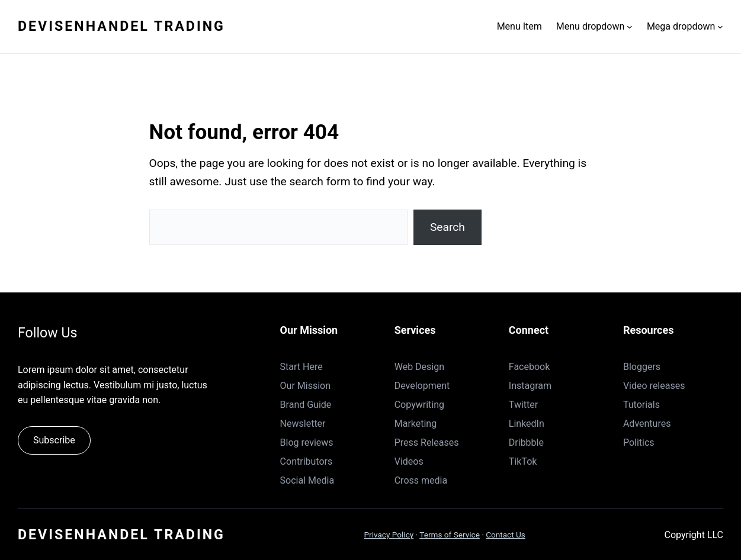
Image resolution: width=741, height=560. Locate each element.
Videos (409, 461)
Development (422, 386)
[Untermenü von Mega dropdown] (720, 27)
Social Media (307, 480)
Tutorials (641, 405)
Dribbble (526, 442)
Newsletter (303, 424)
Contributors (307, 461)
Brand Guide (306, 405)
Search (448, 227)
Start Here (301, 367)
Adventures (647, 424)
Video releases (654, 386)
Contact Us (506, 535)
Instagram (530, 386)
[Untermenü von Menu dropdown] (630, 27)
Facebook (529, 367)
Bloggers (642, 367)
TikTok (523, 461)
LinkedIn (527, 424)
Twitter (523, 405)
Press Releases (427, 442)
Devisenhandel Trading (121, 26)
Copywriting (419, 405)
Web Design (419, 367)
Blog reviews (307, 442)
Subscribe (54, 440)
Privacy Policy (389, 535)
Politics (639, 442)
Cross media (421, 480)
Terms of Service (450, 535)
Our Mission (305, 386)
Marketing (416, 424)
